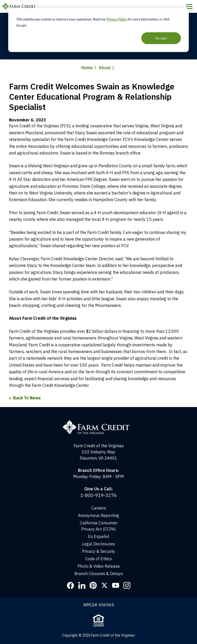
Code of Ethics (98, 559)
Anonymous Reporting (98, 515)
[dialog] (98, 30)
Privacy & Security (99, 551)
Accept (161, 38)
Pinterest (93, 585)
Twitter (104, 585)
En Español (99, 536)
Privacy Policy (117, 19)
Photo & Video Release (99, 566)
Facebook (71, 585)
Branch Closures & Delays (99, 574)
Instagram (127, 585)
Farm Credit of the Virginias (20, 6)
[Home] (99, 422)
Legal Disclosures (98, 544)
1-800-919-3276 (98, 495)
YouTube (116, 585)
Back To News (27, 398)
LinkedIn (82, 585)
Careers (99, 508)
